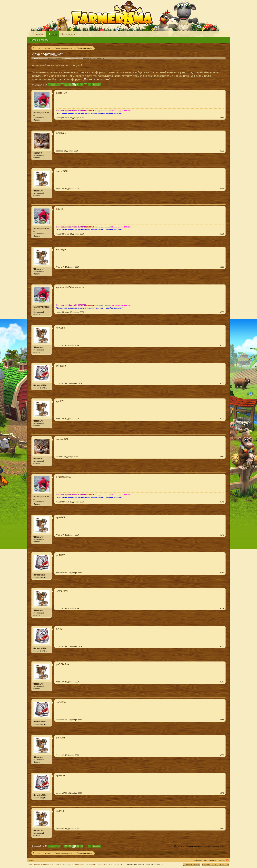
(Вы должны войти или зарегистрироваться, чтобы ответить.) (200, 846)
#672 (222, 535)
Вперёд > (97, 85)
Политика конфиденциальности (216, 864)
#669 (222, 419)
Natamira (87, 58)
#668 (222, 383)
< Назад (52, 85)
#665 (222, 267)
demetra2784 (40, 385)
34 (74, 85)
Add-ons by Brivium (144, 864)
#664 (222, 234)
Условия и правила (192, 864)
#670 (222, 457)
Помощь (213, 860)
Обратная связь (201, 860)
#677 (222, 720)
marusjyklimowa (41, 114)
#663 (222, 189)
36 (82, 85)
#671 (222, 502)
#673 (222, 573)
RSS (227, 860)
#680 (222, 829)
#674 (222, 608)
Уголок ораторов (55, 58)
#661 (222, 118)
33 (70, 85)
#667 (222, 345)
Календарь (68, 34)
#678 (222, 755)
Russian (32, 860)
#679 (222, 793)
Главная (38, 34)
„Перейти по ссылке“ (96, 80)
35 (78, 85)
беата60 (38, 153)
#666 (222, 312)
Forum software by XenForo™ (96, 864)
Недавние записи (39, 40)
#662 (222, 151)
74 (89, 85)
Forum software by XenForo (50, 864)
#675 (222, 646)
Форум (53, 34)
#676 (222, 682)
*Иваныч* (38, 191)
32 (66, 85)
